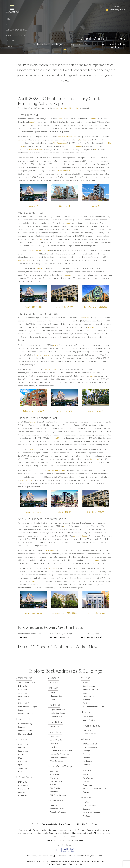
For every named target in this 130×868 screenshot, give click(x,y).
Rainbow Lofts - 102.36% (33, 411)
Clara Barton (88, 778)
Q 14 (20, 765)
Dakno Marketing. (76, 864)
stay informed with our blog (67, 108)
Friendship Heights (90, 726)
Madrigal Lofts (56, 781)
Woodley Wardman (58, 812)
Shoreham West (57, 805)
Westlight (87, 816)
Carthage (86, 751)
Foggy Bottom (56, 722)
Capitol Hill (54, 705)
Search (22, 830)
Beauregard (23, 785)
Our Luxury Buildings (16, 30)
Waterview (87, 700)
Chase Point (87, 730)
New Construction (15, 35)
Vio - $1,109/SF (64, 512)
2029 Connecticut (90, 744)
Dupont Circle (24, 719)
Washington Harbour (59, 757)
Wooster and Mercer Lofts (93, 707)
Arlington (85, 678)
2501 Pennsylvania (90, 806)
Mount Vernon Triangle (60, 766)
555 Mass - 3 (65, 206)
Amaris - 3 (33, 206)
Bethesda (53, 688)
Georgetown (55, 732)
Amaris (60, 119)
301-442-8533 (119, 6)
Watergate (77, 146)
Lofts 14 (38, 239)
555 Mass (92, 119)
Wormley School (57, 761)
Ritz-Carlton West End (40, 251)
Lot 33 (21, 710)
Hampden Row (56, 696)
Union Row (95, 459)
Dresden (86, 754)
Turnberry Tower (36, 150)
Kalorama (86, 739)
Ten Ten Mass (56, 788)
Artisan (85, 775)
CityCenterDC (64, 171)
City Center (55, 774)
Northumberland (25, 734)
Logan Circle (23, 739)
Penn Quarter (88, 770)
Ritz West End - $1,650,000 (96, 307)
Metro (21, 758)
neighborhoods (75, 833)
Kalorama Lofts (24, 703)
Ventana (86, 792)
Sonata (53, 785)
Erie (20, 700)
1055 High (54, 737)
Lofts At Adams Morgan (28, 707)
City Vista (22, 140)
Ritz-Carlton (84, 140)
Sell (8, 24)
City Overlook (24, 789)
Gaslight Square (89, 686)
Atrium (56, 345)
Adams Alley (23, 689)
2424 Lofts (23, 686)
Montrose (54, 747)
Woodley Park (56, 800)
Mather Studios (89, 720)
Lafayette (86, 782)
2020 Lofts (23, 782)
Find (8, 19)
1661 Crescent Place (27, 682)
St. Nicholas (87, 761)
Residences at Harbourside (61, 750)
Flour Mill (54, 744)
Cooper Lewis (24, 744)
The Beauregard (60, 143)
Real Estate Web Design (57, 864)
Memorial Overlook (90, 689)
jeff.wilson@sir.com (117, 10)
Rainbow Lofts (84, 318)
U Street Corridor (26, 777)
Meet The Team (13, 41)
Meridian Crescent (26, 714)
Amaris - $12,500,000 (34, 613)
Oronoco (54, 682)
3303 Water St (56, 740)
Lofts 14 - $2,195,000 (65, 307)
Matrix (21, 754)
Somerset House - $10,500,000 (65, 613)
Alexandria (54, 678)
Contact (10, 46)
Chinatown (86, 712)
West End (86, 797)
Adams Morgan (24, 678)
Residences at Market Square (94, 788)
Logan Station (24, 751)
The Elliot (50, 550)
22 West (86, 802)
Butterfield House (58, 713)
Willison (21, 772)
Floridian (22, 792)
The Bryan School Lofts (68, 137)
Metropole (23, 761)
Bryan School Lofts (58, 710)
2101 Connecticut (90, 747)
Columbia (86, 809)
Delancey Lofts (24, 696)
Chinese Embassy (44, 355)
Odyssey (86, 693)
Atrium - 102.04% (96, 411)
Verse (32, 122)
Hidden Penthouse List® (81, 830)
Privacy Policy (87, 861)
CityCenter (53, 568)
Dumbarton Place (25, 731)
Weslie (85, 703)
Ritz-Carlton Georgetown (60, 754)
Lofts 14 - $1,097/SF (96, 512)
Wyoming (86, 764)
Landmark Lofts (57, 716)
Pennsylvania (88, 785)
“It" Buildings (99, 833)
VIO (96, 150)
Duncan (21, 727)
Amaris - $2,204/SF (34, 512)
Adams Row (23, 693)
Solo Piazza (23, 768)
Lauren (53, 699)
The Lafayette (50, 369)
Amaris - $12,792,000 (34, 307)
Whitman (54, 792)
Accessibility (99, 861)
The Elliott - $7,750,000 (96, 613)
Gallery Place (88, 717)
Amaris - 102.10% (64, 411)
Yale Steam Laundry (58, 795)
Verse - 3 (96, 206)
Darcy (53, 693)
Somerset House (70, 275)
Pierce (39, 268)
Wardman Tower (57, 809)
